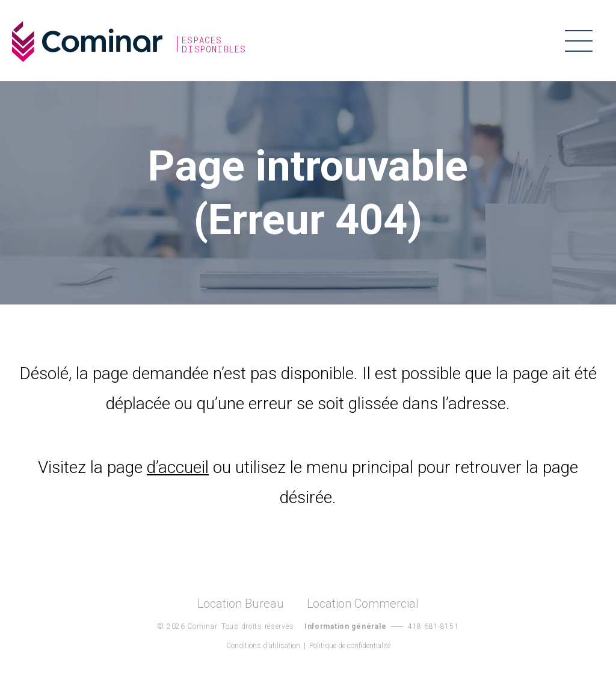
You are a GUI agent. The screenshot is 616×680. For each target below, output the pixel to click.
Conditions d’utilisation (263, 646)
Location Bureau (241, 604)
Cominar (87, 42)
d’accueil (178, 467)
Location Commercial (363, 604)
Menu (578, 41)
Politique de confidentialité (350, 646)
